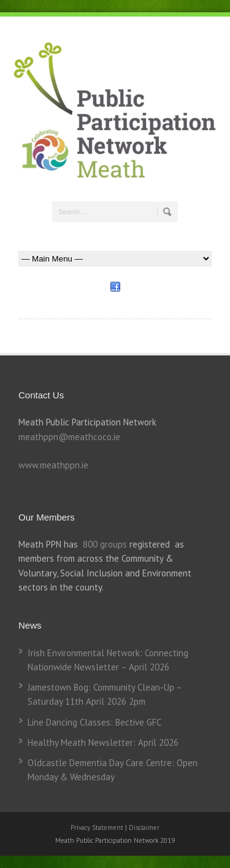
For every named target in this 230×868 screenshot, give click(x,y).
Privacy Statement (98, 827)
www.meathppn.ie (53, 465)
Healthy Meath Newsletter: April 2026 (103, 742)
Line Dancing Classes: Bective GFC (94, 722)
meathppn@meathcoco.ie (69, 437)
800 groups (105, 544)
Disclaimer (144, 827)
